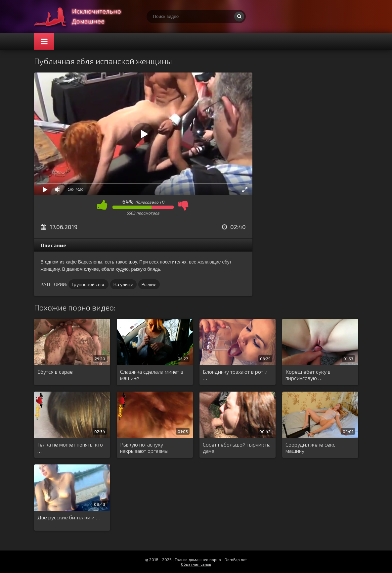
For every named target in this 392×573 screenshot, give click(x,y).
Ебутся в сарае (55, 372)
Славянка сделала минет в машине (152, 375)
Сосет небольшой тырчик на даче (237, 448)
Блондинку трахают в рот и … (235, 375)
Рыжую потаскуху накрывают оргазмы (144, 448)
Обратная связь (196, 564)
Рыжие (149, 284)
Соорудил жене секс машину (310, 448)
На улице (123, 284)
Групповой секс (88, 284)
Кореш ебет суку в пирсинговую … (308, 375)
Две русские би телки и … (69, 517)
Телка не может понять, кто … (70, 448)
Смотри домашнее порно (84, 17)
